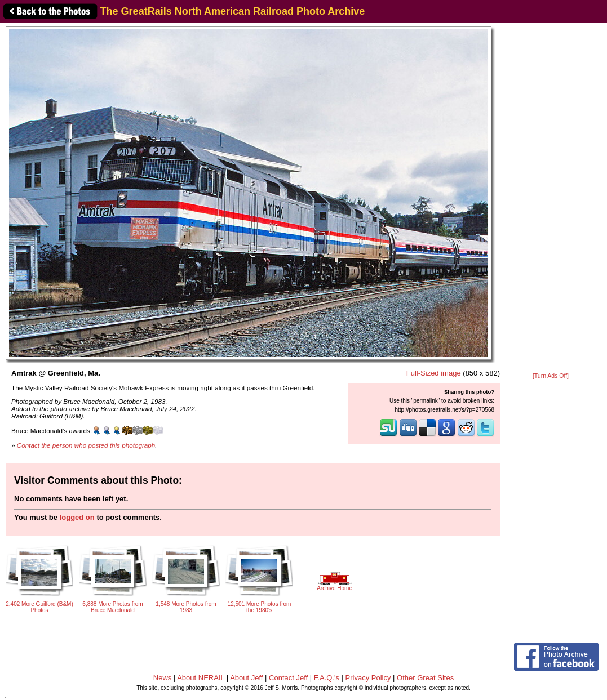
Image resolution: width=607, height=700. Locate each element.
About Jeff (246, 678)
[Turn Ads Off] (551, 376)
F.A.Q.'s (327, 678)
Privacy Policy (368, 678)
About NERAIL (201, 678)
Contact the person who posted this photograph (86, 445)
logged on (77, 517)
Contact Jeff (288, 678)
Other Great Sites (425, 678)
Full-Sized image (434, 373)
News (163, 678)
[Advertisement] (551, 198)
